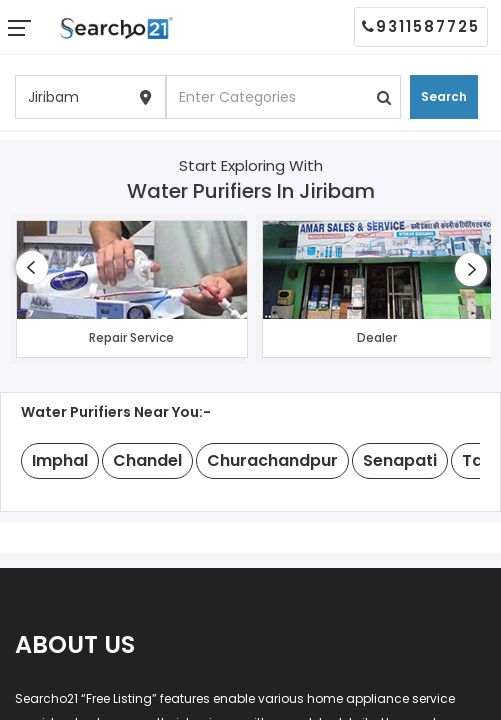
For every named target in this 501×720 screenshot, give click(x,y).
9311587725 (421, 26)
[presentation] (32, 267)
